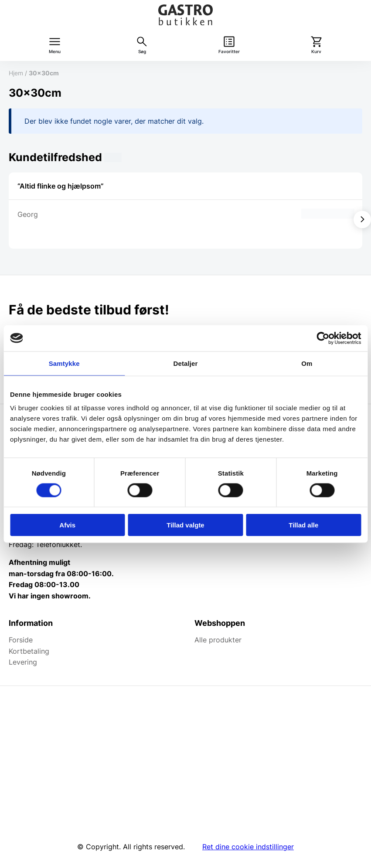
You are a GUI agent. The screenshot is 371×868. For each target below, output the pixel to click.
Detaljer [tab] (186, 363)
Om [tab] (307, 363)
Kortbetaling (29, 651)
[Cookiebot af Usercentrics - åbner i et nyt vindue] (323, 338)
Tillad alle (303, 525)
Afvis (67, 525)
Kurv (316, 52)
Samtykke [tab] (64, 363)
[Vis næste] (362, 220)
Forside (21, 640)
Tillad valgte (185, 525)
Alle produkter (218, 640)
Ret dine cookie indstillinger (248, 847)
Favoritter (229, 52)
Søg (142, 52)
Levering (23, 662)
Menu (55, 52)
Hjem (16, 73)
